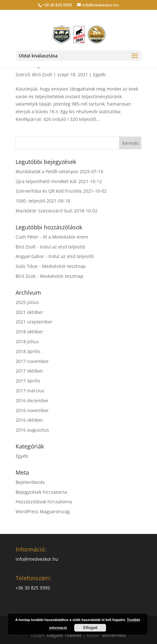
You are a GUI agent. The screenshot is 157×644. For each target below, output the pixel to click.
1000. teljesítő (30, 201)
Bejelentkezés (30, 482)
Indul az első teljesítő (62, 247)
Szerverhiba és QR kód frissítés (49, 191)
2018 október (29, 332)
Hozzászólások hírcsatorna (44, 502)
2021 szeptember (34, 322)
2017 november (32, 361)
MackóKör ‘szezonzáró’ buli (44, 211)
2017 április (28, 381)
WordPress (114, 635)
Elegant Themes (64, 635)
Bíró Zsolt (42, 74)
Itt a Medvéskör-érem (65, 237)
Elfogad (90, 628)
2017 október (29, 371)
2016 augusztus (32, 430)
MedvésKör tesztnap (64, 266)
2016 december (32, 400)
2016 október (29, 420)
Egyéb (99, 74)
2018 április (28, 351)
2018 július (27, 341)
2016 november (32, 410)
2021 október (29, 312)
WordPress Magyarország (43, 511)
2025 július (27, 302)
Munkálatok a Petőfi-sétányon (47, 171)
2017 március (30, 391)
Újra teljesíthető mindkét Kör (46, 181)
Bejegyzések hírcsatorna (41, 492)
